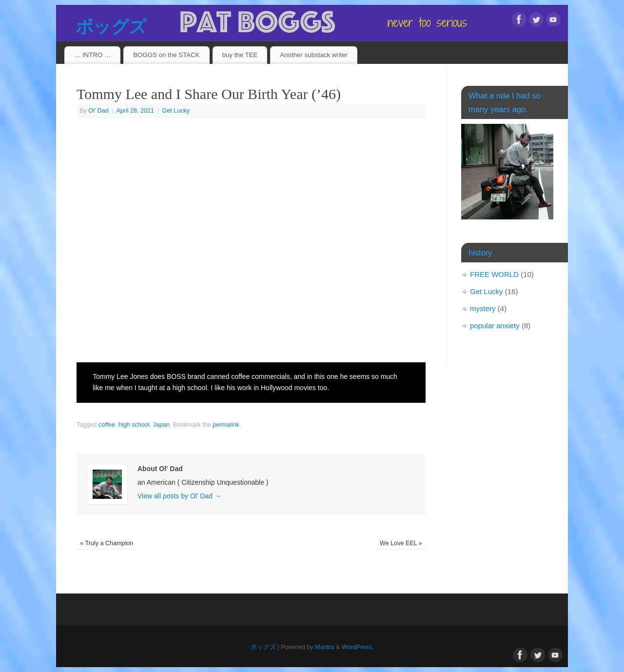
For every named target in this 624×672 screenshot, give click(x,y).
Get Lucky (176, 111)
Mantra (324, 647)
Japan (161, 425)
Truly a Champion (107, 543)
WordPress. (358, 647)
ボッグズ (111, 27)
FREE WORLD (494, 274)
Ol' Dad (98, 111)
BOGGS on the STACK (166, 55)
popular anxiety (495, 326)
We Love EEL (401, 543)
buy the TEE (240, 55)
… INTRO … (92, 55)
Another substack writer (314, 55)
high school (134, 425)
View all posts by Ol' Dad (179, 496)
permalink (226, 425)
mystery (483, 308)
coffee (107, 425)
